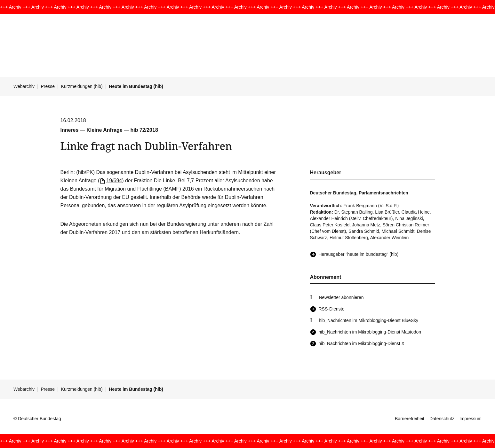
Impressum (471, 419)
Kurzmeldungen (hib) (82, 86)
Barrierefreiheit (410, 419)
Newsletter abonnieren (341, 297)
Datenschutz (442, 419)
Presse (48, 86)
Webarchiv (24, 86)
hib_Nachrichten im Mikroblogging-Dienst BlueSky (369, 320)
